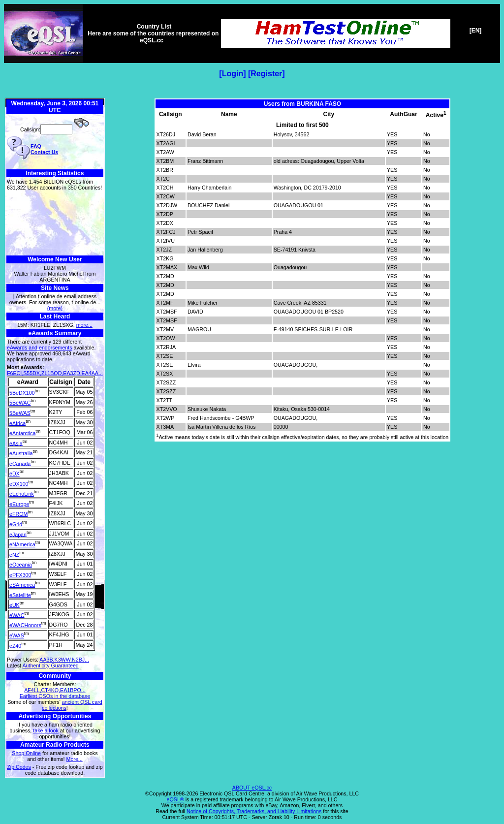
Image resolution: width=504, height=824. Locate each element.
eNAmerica (22, 544)
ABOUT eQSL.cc (252, 788)
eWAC (17, 615)
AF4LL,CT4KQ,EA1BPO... (55, 690)
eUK (15, 605)
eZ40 (15, 645)
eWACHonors (25, 625)
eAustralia (21, 453)
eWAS (17, 635)
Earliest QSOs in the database (55, 696)
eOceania (21, 565)
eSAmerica (22, 585)
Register (266, 74)
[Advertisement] (55, 223)
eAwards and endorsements (40, 348)
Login (233, 74)
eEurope (19, 504)
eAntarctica (22, 433)
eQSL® (175, 799)
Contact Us (44, 152)
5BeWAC (20, 403)
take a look (46, 730)
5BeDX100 (22, 392)
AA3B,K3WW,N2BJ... (64, 660)
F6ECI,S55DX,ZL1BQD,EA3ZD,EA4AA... (55, 373)
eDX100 (19, 483)
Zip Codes (19, 767)
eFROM (18, 514)
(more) (55, 308)
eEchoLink (22, 494)
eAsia (16, 443)
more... (84, 325)
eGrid (16, 524)
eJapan (18, 534)
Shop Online (26, 753)
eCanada (20, 463)
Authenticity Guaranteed (50, 666)
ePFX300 (20, 574)
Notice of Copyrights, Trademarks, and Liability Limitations (254, 811)
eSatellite (20, 595)
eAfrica (17, 423)
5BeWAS (20, 413)
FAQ (36, 146)
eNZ (14, 554)
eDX (15, 474)
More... (75, 759)
